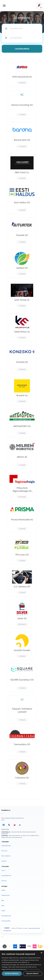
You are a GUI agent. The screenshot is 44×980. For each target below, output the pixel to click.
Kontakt (3, 911)
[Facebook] (4, 825)
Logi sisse (4, 861)
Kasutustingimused (6, 916)
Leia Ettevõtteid (22, 49)
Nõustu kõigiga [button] (12, 974)
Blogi (3, 900)
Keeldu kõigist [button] (33, 974)
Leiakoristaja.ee (6, 832)
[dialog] (22, 965)
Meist (3, 906)
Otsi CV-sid (4, 851)
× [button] (41, 953)
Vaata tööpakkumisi (6, 876)
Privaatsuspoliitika (6, 921)
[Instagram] (14, 825)
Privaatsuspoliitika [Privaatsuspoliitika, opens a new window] (34, 969)
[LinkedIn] (20, 825)
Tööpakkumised (5, 895)
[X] (9, 825)
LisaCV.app (5, 836)
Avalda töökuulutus (6, 846)
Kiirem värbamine (6, 856)
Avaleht (3, 890)
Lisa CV (3, 870)
